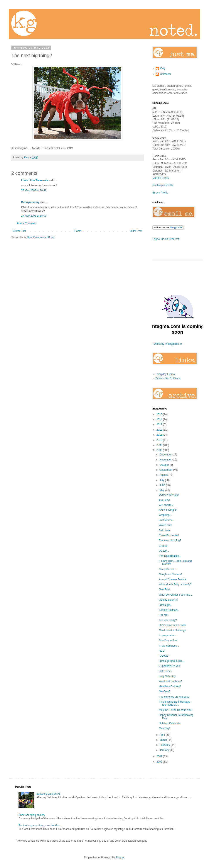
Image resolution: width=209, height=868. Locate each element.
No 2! (162, 651)
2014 (160, 420)
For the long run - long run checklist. (39, 826)
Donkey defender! (169, 495)
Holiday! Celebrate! (170, 723)
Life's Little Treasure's (35, 180)
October (165, 465)
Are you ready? (168, 620)
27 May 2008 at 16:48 (34, 190)
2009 (160, 445)
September (166, 470)
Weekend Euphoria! (170, 681)
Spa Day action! (168, 640)
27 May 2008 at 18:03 (34, 216)
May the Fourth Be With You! (176, 710)
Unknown (165, 74)
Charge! (164, 546)
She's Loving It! (168, 510)
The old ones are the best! (174, 697)
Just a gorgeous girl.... (172, 661)
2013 (160, 425)
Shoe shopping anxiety (32, 815)
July (162, 480)
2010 (160, 440)
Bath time (164, 530)
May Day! (164, 728)
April (163, 735)
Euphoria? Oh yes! (170, 666)
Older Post (136, 231)
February (165, 745)
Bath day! (164, 500)
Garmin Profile (161, 178)
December (166, 455)
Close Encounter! (169, 535)
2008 (160, 450)
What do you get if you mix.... (176, 595)
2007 (160, 756)
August (164, 475)
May (162, 490)
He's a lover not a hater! (173, 625)
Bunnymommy (30, 202)
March (164, 740)
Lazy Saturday (167, 676)
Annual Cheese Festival (173, 579)
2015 (160, 414)
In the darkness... (169, 646)
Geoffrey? (165, 691)
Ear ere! (164, 615)
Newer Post (19, 231)
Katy (163, 68)
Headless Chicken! (170, 686)
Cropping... (165, 515)
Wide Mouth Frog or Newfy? (175, 584)
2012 (160, 430)
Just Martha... (167, 520)
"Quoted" (164, 656)
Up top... (164, 551)
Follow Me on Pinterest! (166, 239)
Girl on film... (166, 505)
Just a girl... (166, 605)
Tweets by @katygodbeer (167, 344)
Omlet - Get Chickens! (169, 379)
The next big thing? (170, 540)
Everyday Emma (165, 374)
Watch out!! (165, 525)
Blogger (120, 858)
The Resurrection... (170, 556)
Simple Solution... (169, 610)
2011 (160, 435)
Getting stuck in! (168, 600)
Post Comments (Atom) (41, 237)
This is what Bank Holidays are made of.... (174, 703)
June (163, 485)
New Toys (165, 589)
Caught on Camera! (170, 574)
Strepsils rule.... (168, 569)
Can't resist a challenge (172, 630)
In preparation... (168, 635)
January (165, 750)
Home (78, 231)
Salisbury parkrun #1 (48, 794)
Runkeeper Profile (163, 185)
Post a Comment (26, 223)
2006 (160, 762)
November (166, 460)
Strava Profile (160, 193)
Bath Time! (165, 671)
